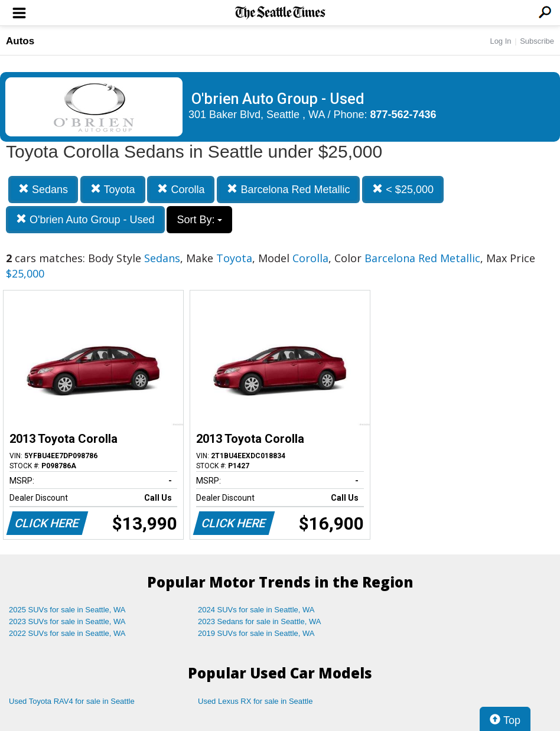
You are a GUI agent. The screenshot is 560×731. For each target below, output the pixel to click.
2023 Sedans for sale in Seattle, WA (259, 621)
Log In (500, 41)
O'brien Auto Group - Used (85, 219)
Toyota (113, 189)
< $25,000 (403, 189)
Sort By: (199, 220)
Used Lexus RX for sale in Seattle (255, 701)
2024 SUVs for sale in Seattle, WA (256, 610)
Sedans (43, 189)
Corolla (181, 189)
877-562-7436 (403, 115)
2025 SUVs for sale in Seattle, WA (67, 610)
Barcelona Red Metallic (288, 189)
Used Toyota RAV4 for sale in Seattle (72, 701)
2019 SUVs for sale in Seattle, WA (256, 633)
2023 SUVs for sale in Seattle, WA (67, 621)
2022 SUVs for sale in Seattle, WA (67, 633)
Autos (20, 41)
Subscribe (537, 41)
